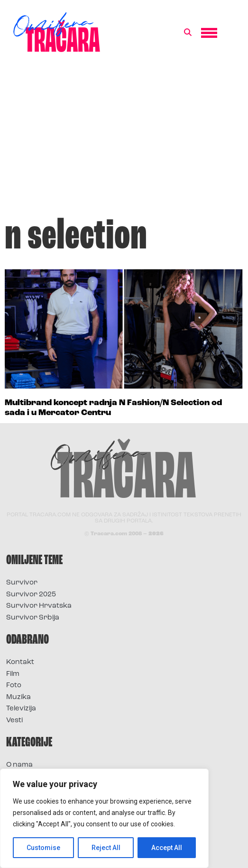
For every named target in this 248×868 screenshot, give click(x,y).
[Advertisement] (124, 139)
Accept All (167, 848)
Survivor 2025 (31, 595)
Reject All (106, 848)
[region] (104, 818)
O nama (19, 765)
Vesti (14, 721)
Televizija (21, 709)
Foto (14, 686)
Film (13, 674)
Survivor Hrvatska (39, 606)
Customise (43, 848)
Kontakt (20, 662)
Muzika (18, 697)
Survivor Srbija (33, 618)
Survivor (22, 583)
